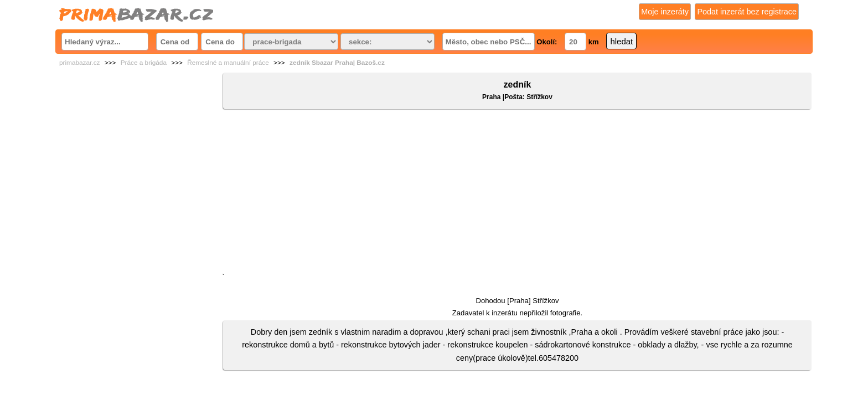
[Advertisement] (517, 193)
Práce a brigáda (144, 63)
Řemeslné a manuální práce (228, 63)
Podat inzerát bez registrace (747, 12)
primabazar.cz (79, 63)
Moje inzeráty (665, 12)
